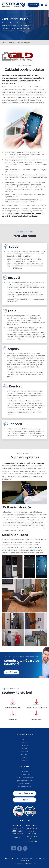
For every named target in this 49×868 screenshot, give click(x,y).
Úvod (4, 43)
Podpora (34, 5)
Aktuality (24, 745)
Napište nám (11, 672)
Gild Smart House (25, 787)
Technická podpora (25, 793)
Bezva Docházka (24, 774)
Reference (24, 751)
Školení (24, 748)
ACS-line (24, 771)
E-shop (24, 742)
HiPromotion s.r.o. (30, 864)
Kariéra (24, 758)
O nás (25, 739)
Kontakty (25, 755)
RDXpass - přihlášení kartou (24, 781)
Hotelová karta (25, 784)
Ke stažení (24, 761)
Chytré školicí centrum (25, 778)
